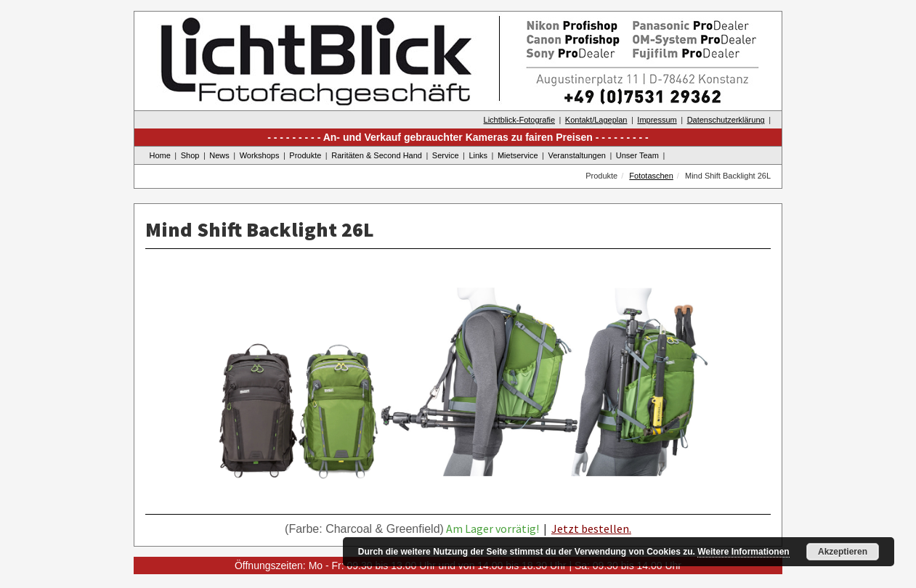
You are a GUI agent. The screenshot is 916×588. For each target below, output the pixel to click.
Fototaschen (651, 176)
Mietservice (518, 155)
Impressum (657, 120)
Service (446, 155)
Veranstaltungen (577, 155)
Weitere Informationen (743, 552)
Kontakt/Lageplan (596, 120)
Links (478, 155)
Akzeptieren (843, 552)
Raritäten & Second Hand (377, 155)
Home (160, 155)
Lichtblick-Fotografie (519, 120)
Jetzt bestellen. (591, 528)
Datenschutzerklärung (726, 120)
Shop (190, 155)
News (219, 155)
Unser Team (637, 155)
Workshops (260, 155)
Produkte (305, 155)
